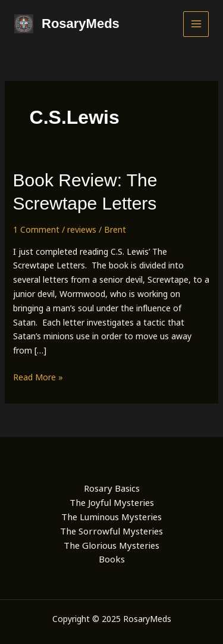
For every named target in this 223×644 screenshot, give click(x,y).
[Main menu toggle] (196, 24)
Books (112, 559)
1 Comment (36, 229)
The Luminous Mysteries (111, 517)
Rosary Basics (112, 488)
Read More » (38, 377)
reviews (82, 229)
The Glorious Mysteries (111, 545)
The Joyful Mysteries (112, 502)
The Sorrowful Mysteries (111, 531)
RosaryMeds (81, 24)
